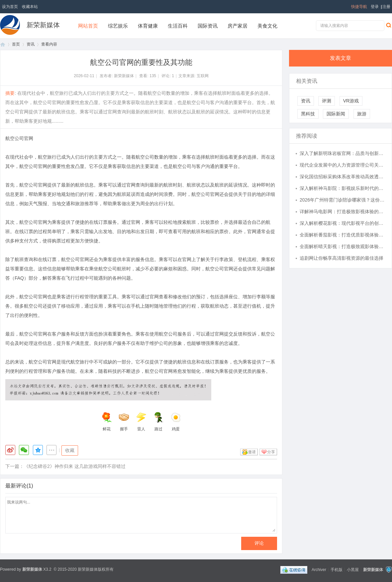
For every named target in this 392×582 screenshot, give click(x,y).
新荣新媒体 (43, 25)
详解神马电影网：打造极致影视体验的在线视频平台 (343, 212)
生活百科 (178, 26)
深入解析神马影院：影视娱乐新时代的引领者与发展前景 (343, 188)
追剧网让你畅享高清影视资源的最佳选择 (342, 258)
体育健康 (148, 26)
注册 (386, 7)
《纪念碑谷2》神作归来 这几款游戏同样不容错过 (75, 466)
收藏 (70, 450)
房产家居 (238, 26)
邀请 (252, 452)
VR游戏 (351, 101)
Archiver (319, 569)
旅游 (362, 114)
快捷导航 (359, 7)
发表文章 (341, 58)
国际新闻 (336, 114)
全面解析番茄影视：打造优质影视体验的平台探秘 (343, 235)
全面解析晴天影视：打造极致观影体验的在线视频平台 (343, 246)
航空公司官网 (19, 138)
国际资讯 (208, 26)
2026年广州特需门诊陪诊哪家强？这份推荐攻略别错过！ (343, 200)
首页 (3, 44)
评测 (327, 101)
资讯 (31, 44)
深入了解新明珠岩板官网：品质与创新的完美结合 (343, 153)
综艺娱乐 (118, 26)
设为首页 (10, 7)
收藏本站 (30, 7)
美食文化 (267, 26)
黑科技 (308, 114)
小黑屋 (353, 569)
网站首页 (88, 26)
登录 (375, 7)
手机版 (337, 569)
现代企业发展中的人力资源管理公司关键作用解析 (343, 165)
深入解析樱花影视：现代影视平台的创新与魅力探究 (343, 223)
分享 (271, 452)
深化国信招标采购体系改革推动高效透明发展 (343, 177)
